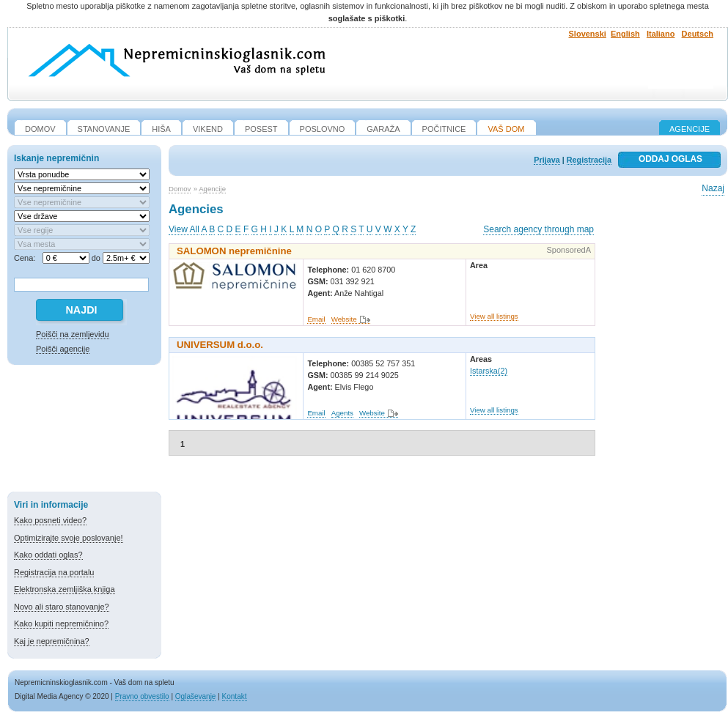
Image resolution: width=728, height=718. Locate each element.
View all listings (494, 316)
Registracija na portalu (54, 572)
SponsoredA (569, 250)
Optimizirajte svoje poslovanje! (69, 538)
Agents (342, 413)
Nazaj (713, 188)
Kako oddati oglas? (48, 555)
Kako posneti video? (50, 520)
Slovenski (588, 34)
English (625, 34)
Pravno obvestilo (142, 696)
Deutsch (698, 34)
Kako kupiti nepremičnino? (61, 623)
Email (316, 319)
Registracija (589, 160)
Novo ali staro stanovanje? (62, 607)
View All (184, 229)
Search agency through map (538, 229)
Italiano (661, 34)
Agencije (690, 129)
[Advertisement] (84, 431)
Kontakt (235, 696)
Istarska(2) (489, 371)
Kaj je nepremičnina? (52, 641)
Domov (180, 189)
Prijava (547, 160)
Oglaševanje (196, 696)
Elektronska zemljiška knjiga (65, 589)
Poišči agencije (63, 349)
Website (344, 319)
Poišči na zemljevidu (73, 334)
